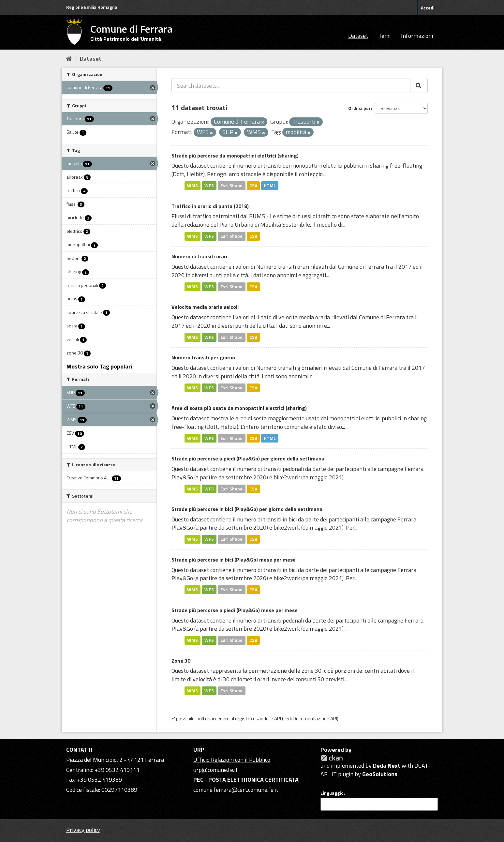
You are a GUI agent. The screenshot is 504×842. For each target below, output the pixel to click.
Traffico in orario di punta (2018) (210, 206)
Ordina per (359, 108)
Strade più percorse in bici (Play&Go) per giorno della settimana (247, 509)
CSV (253, 186)
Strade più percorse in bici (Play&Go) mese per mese (234, 560)
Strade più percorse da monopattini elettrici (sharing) (235, 156)
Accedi (428, 8)
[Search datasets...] (291, 85)
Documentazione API (315, 719)
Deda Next (387, 766)
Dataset (358, 36)
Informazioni (417, 36)
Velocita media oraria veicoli (205, 307)
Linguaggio (332, 793)
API (278, 719)
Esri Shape (231, 186)
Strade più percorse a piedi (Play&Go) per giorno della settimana (248, 459)
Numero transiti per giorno (203, 357)
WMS (193, 186)
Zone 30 (181, 661)
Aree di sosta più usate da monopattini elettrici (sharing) (239, 408)
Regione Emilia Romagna (92, 7)
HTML (270, 186)
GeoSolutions (380, 774)
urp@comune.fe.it (215, 770)
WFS (209, 186)
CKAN (332, 758)
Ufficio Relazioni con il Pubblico (232, 760)
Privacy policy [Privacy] (83, 830)
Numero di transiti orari (199, 256)
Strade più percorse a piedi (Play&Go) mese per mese (235, 610)
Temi (385, 36)
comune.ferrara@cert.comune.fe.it (236, 790)
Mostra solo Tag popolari (99, 366)
